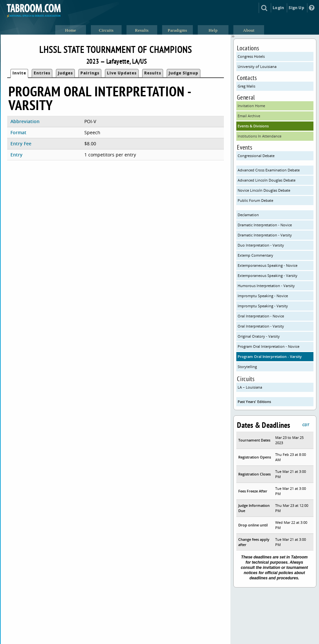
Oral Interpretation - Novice (261, 316)
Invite (19, 73)
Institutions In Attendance (260, 136)
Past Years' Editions (254, 402)
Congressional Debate (256, 156)
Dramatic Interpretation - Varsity (265, 235)
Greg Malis (246, 86)
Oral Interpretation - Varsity (261, 326)
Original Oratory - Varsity (259, 336)
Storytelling (247, 367)
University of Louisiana (257, 66)
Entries (42, 73)
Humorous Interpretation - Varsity (266, 286)
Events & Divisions (253, 126)
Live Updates (122, 73)
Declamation (248, 215)
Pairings (90, 73)
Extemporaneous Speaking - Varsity (268, 275)
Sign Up (296, 8)
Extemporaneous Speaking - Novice (268, 265)
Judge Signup (184, 73)
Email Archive (249, 116)
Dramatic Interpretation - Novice (265, 225)
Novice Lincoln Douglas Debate (264, 190)
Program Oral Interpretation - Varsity (270, 356)
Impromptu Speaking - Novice (263, 296)
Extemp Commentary (255, 255)
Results (153, 73)
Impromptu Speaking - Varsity (263, 306)
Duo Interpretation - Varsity (261, 245)
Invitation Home (251, 106)
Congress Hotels (251, 56)
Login (278, 8)
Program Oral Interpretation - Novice (269, 346)
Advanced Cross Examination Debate (269, 170)
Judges (65, 73)
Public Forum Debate (255, 200)
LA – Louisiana (250, 387)
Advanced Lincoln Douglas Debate (267, 180)
